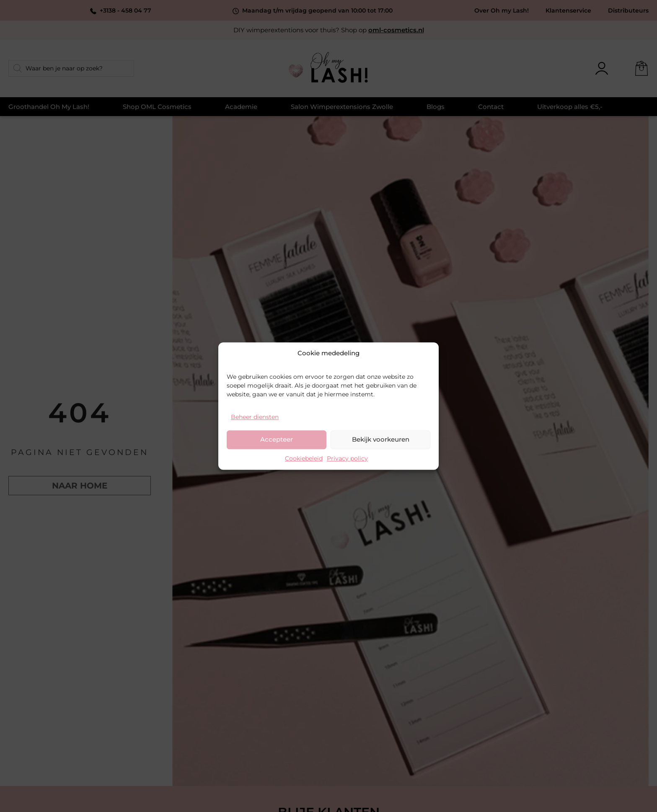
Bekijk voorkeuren (381, 439)
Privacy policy (347, 458)
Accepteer (277, 439)
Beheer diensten (255, 417)
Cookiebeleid (304, 458)
